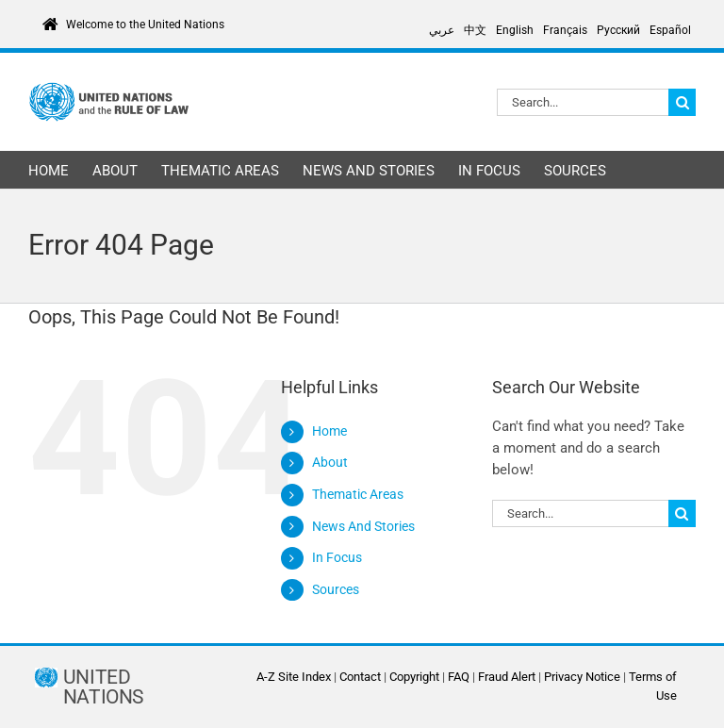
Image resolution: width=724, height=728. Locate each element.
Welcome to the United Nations (145, 25)
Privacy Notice (582, 677)
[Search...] (583, 102)
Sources (336, 589)
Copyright (414, 677)
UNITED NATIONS (103, 687)
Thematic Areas (358, 494)
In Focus (337, 557)
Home (329, 431)
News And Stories (363, 526)
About (330, 462)
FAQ (459, 677)
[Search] (682, 102)
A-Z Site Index (294, 677)
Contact (360, 677)
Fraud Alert (507, 677)
